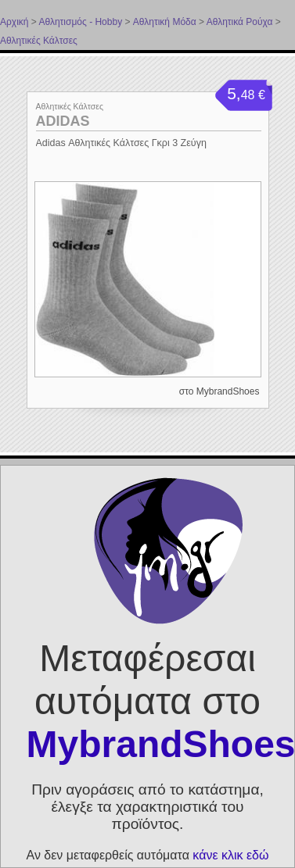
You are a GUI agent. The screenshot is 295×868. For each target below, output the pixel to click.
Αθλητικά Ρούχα (240, 22)
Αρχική (14, 22)
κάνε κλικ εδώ (230, 855)
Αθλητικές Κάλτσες (39, 41)
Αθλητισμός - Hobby (80, 22)
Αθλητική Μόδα (165, 22)
